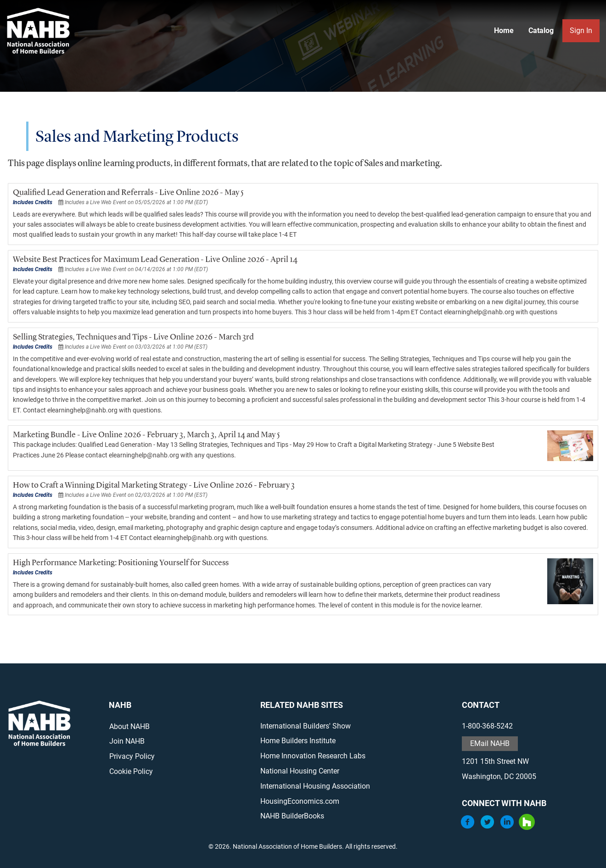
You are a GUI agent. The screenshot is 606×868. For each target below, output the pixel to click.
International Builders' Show (305, 726)
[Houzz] (527, 827)
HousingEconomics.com (299, 801)
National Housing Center (299, 771)
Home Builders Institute (297, 741)
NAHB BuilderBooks (292, 816)
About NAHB (129, 726)
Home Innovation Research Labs (312, 756)
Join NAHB (126, 741)
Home (503, 31)
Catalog (541, 31)
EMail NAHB (490, 743)
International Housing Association (315, 786)
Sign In (581, 31)
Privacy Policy (131, 756)
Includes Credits (32, 202)
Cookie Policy (130, 771)
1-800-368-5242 (488, 726)
